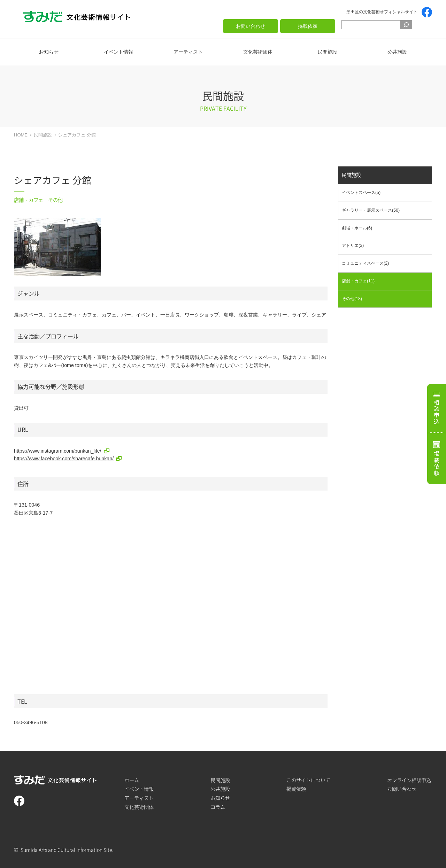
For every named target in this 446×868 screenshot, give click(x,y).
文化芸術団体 (258, 52)
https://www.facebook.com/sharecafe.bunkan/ (64, 459)
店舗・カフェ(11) (358, 281)
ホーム (132, 780)
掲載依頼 (308, 26)
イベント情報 (118, 52)
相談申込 (437, 412)
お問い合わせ (251, 26)
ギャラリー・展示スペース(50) (371, 210)
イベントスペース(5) (361, 193)
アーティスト (188, 52)
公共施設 (397, 52)
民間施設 (328, 52)
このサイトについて (308, 780)
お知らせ (49, 52)
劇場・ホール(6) (357, 228)
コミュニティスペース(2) (365, 263)
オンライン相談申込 (409, 780)
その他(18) (352, 299)
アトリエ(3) (353, 246)
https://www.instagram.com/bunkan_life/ (58, 451)
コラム (218, 807)
